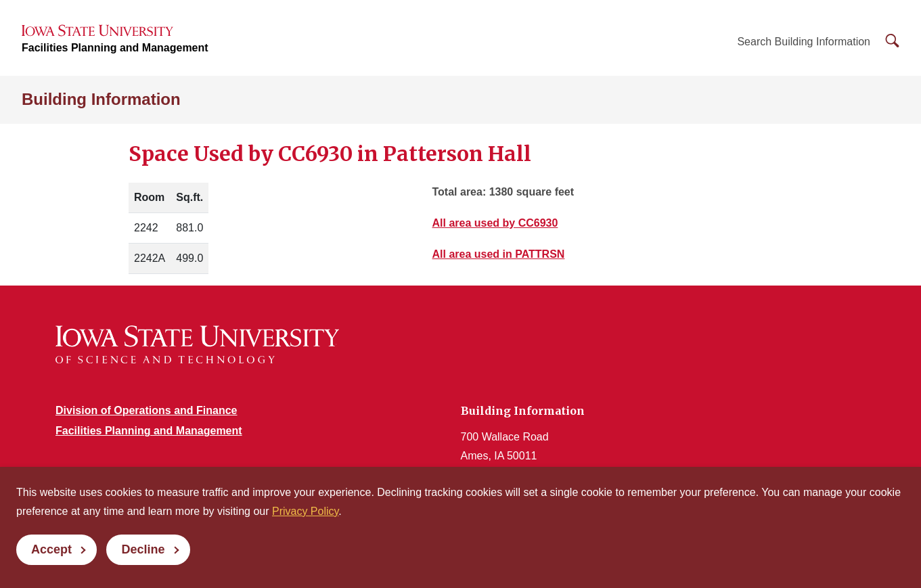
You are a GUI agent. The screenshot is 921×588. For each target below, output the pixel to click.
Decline (143, 549)
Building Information (101, 99)
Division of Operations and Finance (146, 410)
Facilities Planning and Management (115, 48)
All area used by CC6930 (495, 224)
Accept (51, 549)
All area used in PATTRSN (499, 255)
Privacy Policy (305, 511)
